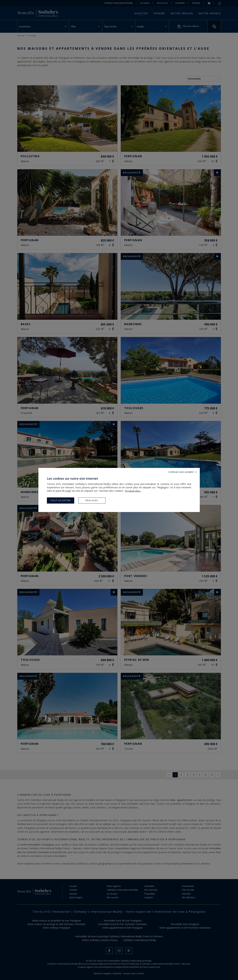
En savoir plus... (133, 491)
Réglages (92, 500)
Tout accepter (61, 500)
